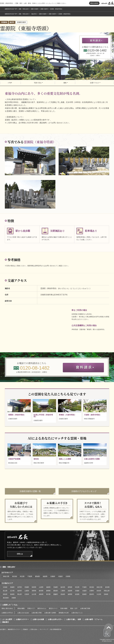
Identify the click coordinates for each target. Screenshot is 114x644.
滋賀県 (45, 576)
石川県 (12, 591)
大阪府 (60, 576)
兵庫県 (68, 576)
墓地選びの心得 (64, 613)
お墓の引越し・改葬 (74, 619)
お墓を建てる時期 (50, 613)
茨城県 (56, 587)
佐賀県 (77, 594)
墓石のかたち (42, 608)
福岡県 (70, 594)
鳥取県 (5, 594)
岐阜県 (41, 591)
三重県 (63, 591)
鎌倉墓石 (6, 622)
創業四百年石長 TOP (11, 9)
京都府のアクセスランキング (84, 491)
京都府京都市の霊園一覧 (30, 491)
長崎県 (84, 594)
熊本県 (92, 594)
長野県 (34, 591)
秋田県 (34, 587)
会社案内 (3, 629)
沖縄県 (14, 598)
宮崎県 (106, 594)
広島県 (27, 594)
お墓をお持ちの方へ (55, 619)
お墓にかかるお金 (23, 613)
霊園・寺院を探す (24, 9)
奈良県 (99, 591)
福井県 (20, 591)
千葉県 (30, 576)
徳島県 (41, 594)
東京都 (15, 576)
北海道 (5, 587)
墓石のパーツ (53, 608)
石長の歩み (34, 629)
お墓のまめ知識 (38, 619)
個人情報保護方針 (56, 629)
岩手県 (20, 587)
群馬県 (70, 587)
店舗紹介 (25, 629)
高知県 (63, 594)
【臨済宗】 (34, 14)
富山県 (5, 591)
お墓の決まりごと (77, 613)
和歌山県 (107, 591)
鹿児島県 (6, 598)
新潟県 (107, 587)
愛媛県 (56, 594)
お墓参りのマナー (22, 619)
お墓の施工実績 (85, 608)
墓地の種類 (21, 608)
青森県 (12, 587)
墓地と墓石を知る (7, 608)
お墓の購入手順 (37, 613)
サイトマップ (44, 629)
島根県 (12, 594)
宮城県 (27, 587)
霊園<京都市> (44, 9)
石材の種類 (64, 608)
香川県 (48, 594)
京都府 (53, 576)
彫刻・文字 (74, 608)
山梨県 (27, 591)
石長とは (20, 554)
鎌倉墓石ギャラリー (14, 629)
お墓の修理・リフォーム (94, 619)
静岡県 (48, 591)
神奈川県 (6, 576)
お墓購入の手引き (7, 613)
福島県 (48, 587)
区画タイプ (31, 608)
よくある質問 (7, 619)
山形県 (41, 587)
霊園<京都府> (35, 9)
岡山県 (20, 594)
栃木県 (63, 587)
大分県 (99, 594)
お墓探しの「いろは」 (11, 605)
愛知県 (37, 576)
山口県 (34, 594)
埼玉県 (22, 576)
